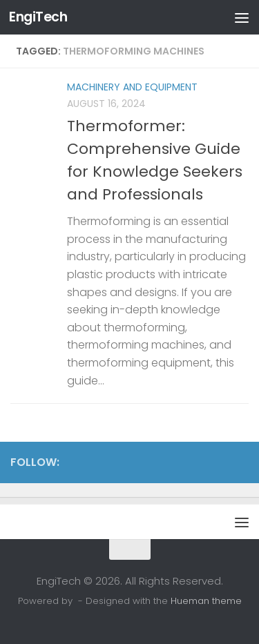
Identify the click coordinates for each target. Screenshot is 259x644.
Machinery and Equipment (132, 87)
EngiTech (38, 17)
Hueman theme (206, 601)
